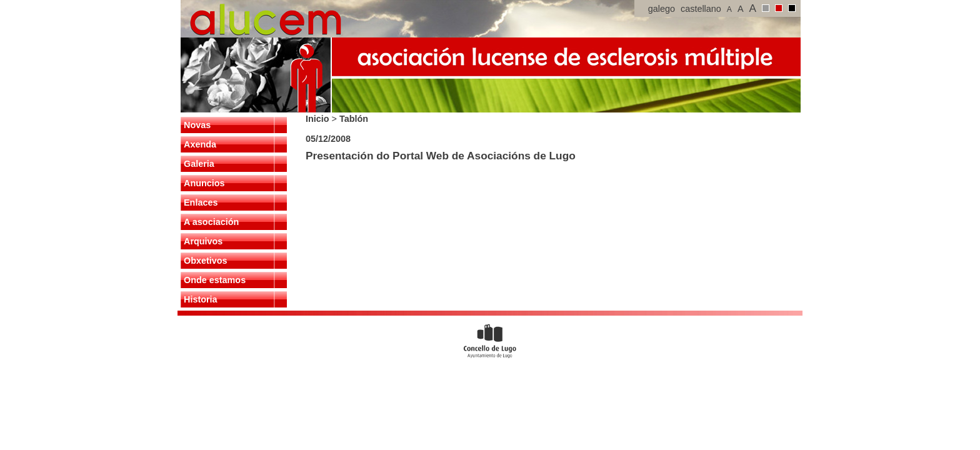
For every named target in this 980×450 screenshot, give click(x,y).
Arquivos (203, 241)
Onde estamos (215, 280)
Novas (197, 125)
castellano (701, 9)
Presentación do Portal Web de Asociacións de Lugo (441, 156)
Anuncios (204, 183)
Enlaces (201, 202)
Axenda (200, 144)
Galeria (199, 164)
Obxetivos (206, 261)
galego (662, 9)
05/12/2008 (328, 139)
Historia (201, 299)
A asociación (211, 222)
